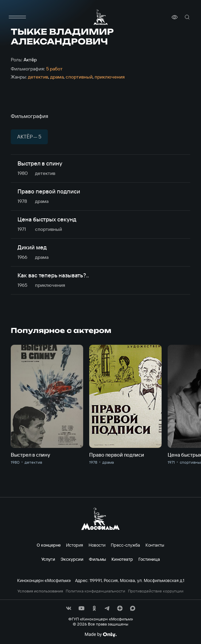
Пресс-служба (125, 545)
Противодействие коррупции (156, 591)
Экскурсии (72, 559)
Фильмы (97, 559)
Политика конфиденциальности (95, 591)
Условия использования (40, 591)
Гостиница (149, 559)
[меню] (18, 17)
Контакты (155, 545)
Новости (97, 545)
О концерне (49, 545)
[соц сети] (69, 608)
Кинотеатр (122, 559)
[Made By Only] (100, 635)
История (75, 545)
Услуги (48, 559)
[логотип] (101, 17)
